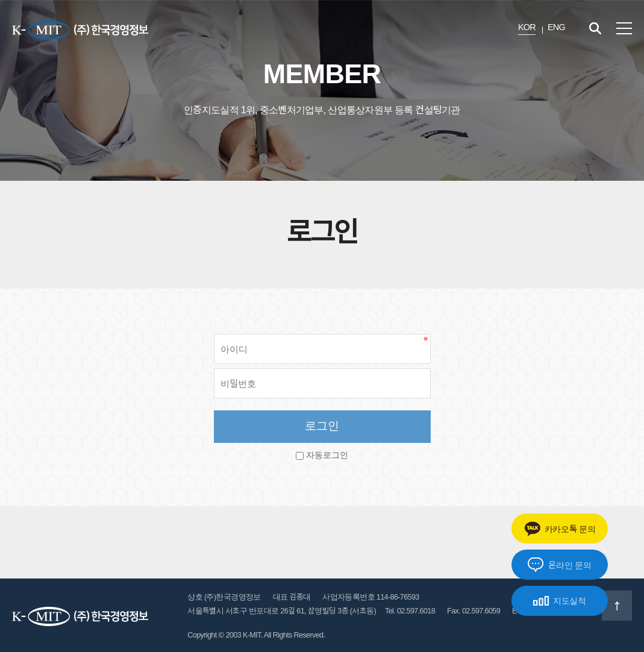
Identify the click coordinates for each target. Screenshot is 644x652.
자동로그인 (327, 455)
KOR (527, 27)
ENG (556, 27)
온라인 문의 (559, 565)
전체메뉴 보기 (624, 28)
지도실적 (560, 601)
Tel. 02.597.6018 (410, 611)
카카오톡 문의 (560, 529)
